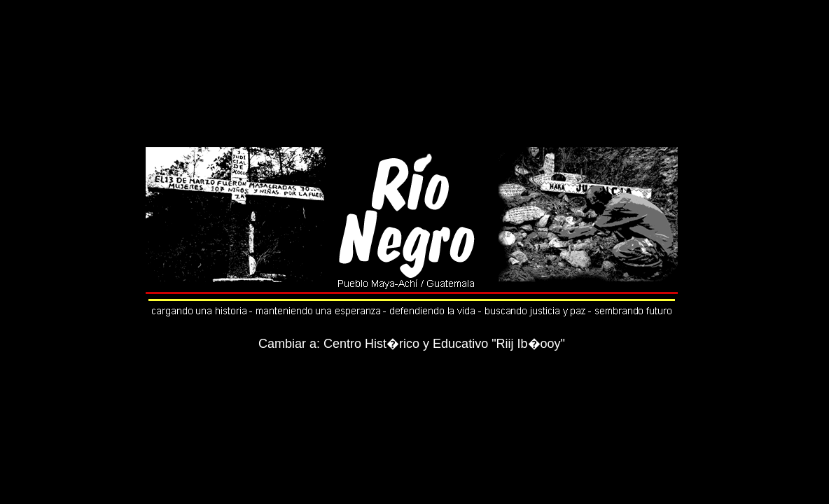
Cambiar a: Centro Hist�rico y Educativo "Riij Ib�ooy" (412, 344)
